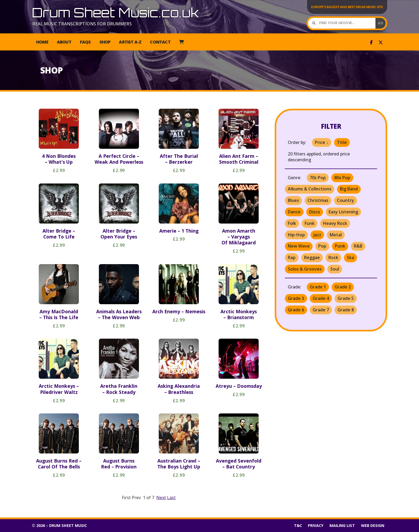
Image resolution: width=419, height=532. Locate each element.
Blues (293, 200)
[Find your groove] (343, 23)
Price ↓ (322, 142)
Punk (340, 246)
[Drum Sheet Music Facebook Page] (371, 42)
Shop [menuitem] (105, 42)
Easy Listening (343, 212)
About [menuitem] (64, 42)
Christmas (318, 200)
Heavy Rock (335, 223)
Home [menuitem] (42, 42)
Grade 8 (346, 310)
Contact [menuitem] (160, 42)
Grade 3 (296, 298)
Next (161, 498)
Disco (315, 212)
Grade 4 (321, 298)
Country (346, 200)
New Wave (299, 246)
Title (342, 142)
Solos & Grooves (305, 269)
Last (171, 498)
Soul (335, 269)
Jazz (317, 235)
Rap (292, 257)
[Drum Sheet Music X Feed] (381, 42)
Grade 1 (318, 287)
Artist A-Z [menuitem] (130, 42)
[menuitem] (181, 42)
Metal (336, 235)
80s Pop (342, 178)
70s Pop (318, 178)
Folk (292, 223)
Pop (322, 246)
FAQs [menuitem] (85, 42)
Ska (350, 257)
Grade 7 (321, 310)
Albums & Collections (310, 189)
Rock (333, 257)
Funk (310, 223)
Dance (294, 212)
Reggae (312, 257)
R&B (358, 246)
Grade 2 (343, 287)
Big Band (349, 189)
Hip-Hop (296, 235)
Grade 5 (346, 298)
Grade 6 (296, 310)
